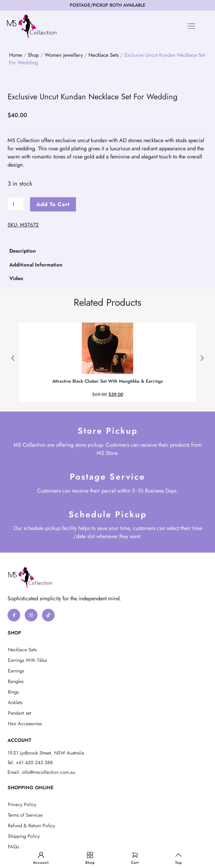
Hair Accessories (25, 724)
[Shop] (90, 855)
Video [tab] (16, 278)
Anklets (15, 702)
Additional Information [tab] (36, 265)
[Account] (41, 855)
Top (178, 863)
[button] (191, 26)
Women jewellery (64, 55)
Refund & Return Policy (31, 826)
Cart (135, 863)
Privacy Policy (22, 804)
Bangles (16, 681)
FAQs (13, 847)
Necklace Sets (104, 55)
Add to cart (53, 204)
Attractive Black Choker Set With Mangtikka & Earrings (107, 381)
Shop (90, 863)
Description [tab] (23, 251)
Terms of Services (25, 815)
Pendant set (19, 713)
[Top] (178, 855)
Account (41, 863)
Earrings (16, 671)
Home (16, 55)
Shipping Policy (24, 836)
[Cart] (135, 855)
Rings (13, 692)
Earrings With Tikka (27, 660)
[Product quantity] (16, 204)
